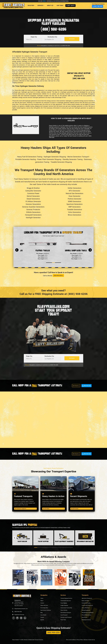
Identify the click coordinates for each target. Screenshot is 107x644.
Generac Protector (33, 210)
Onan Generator (75, 196)
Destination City (52, 37)
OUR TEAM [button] (60, 5)
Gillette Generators (33, 212)
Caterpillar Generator (33, 191)
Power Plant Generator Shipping (49, 159)
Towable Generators (74, 210)
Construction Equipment (87, 605)
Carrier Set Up (92, 640)
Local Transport (64, 615)
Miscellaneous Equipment (88, 613)
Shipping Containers (86, 620)
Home (42, 598)
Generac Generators (33, 204)
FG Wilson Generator (33, 202)
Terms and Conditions (71, 640)
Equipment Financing (19, 615)
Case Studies (43, 615)
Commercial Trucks (86, 603)
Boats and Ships (85, 601)
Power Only (63, 620)
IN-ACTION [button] (31, 5)
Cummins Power (33, 193)
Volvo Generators (75, 212)
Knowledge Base (44, 608)
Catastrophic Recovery (66, 601)
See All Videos (53, 509)
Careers (42, 617)
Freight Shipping (64, 605)
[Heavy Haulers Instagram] (17, 618)
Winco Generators (74, 215)
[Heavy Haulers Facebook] (14, 618)
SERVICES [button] (40, 5)
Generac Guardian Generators (33, 207)
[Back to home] (13, 5)
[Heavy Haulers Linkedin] (25, 618)
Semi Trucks (84, 617)
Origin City (34, 37)
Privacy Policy (80, 640)
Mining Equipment (86, 610)
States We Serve (44, 605)
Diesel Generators (33, 199)
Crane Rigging (64, 603)
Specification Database (46, 610)
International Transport (66, 613)
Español (42, 620)
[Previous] (17, 250)
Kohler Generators (75, 188)
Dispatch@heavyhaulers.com (21, 609)
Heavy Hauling (64, 610)
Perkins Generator (75, 199)
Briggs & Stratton (33, 188)
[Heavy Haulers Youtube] (21, 618)
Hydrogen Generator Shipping (55, 157)
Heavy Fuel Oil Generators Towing (30, 157)
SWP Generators (74, 207)
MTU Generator (75, 191)
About (42, 601)
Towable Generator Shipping (61, 162)
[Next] (90, 250)
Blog (41, 613)
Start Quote (76, 386)
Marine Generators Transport (78, 157)
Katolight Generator (33, 218)
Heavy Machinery (86, 608)
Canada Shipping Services (66, 598)
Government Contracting (66, 608)
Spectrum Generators (75, 204)
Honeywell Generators (33, 215)
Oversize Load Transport (66, 617)
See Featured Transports (25, 509)
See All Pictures (82, 509)
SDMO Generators (74, 202)
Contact (42, 603)
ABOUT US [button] (50, 5)
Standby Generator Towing (73, 159)
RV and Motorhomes (86, 615)
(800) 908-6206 (97, 6)
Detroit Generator (33, 196)
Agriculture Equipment (87, 598)
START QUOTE (70, 6)
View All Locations (19, 606)
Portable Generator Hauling (26, 159)
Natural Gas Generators (74, 193)
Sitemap (86, 640)
